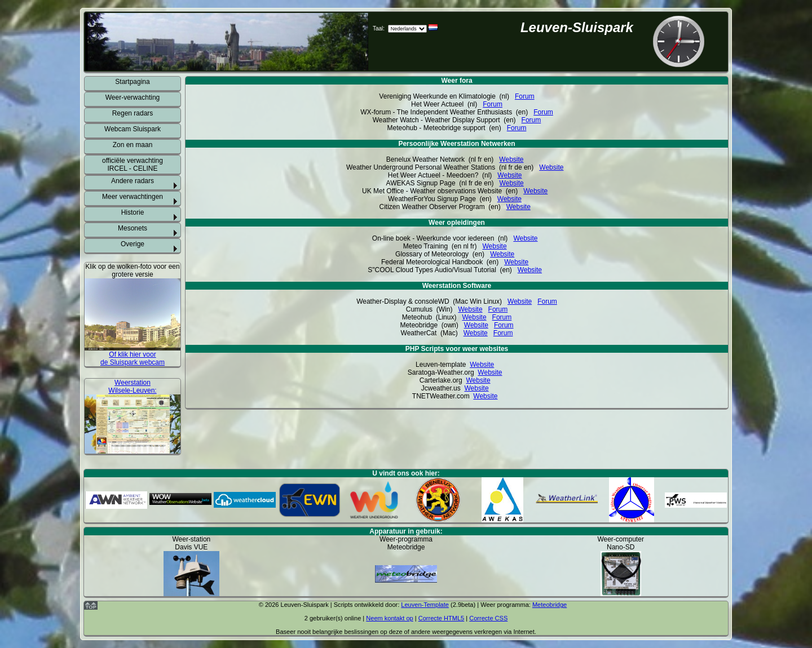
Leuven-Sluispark (577, 27)
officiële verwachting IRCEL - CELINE (133, 165)
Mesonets (133, 228)
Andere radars (133, 181)
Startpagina (132, 82)
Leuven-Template (425, 605)
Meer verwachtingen (133, 197)
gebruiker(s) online (335, 618)
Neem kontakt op (389, 618)
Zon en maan (133, 145)
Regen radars (133, 113)
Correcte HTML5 (442, 618)
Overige (133, 244)
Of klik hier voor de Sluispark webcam (133, 358)
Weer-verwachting (133, 97)
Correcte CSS (488, 618)
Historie (133, 212)
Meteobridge (550, 605)
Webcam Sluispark (133, 129)
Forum (525, 96)
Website (511, 159)
